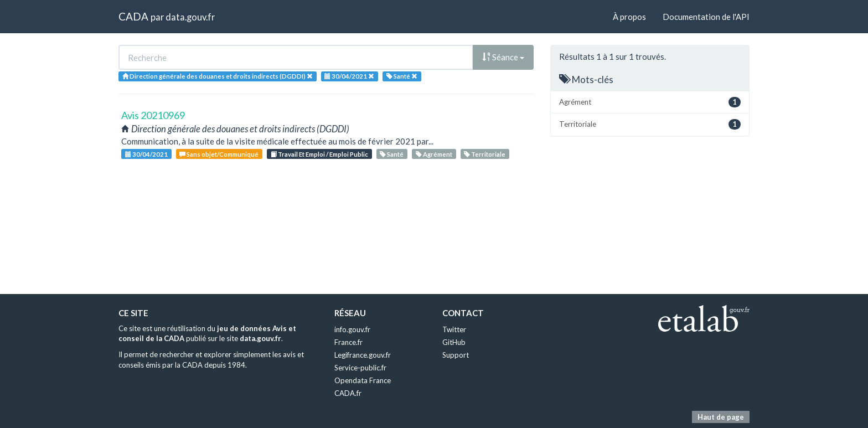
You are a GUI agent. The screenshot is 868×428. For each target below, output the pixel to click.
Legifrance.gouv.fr (363, 355)
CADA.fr (348, 393)
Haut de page (721, 417)
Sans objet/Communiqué (219, 154)
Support (456, 355)
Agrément (434, 154)
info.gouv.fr (352, 329)
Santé (392, 154)
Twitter (454, 329)
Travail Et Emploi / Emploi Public (319, 154)
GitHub (454, 342)
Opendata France (363, 380)
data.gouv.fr (190, 17)
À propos (629, 17)
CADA (133, 16)
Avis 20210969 (153, 115)
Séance (503, 57)
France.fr (348, 342)
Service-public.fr (360, 368)
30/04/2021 (146, 154)
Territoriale (485, 154)
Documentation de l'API (706, 17)
